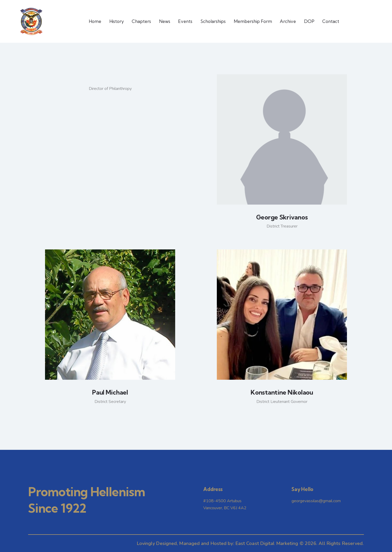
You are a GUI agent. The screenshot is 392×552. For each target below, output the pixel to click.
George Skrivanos (282, 217)
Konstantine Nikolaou (282, 392)
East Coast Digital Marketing (267, 543)
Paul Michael (110, 392)
